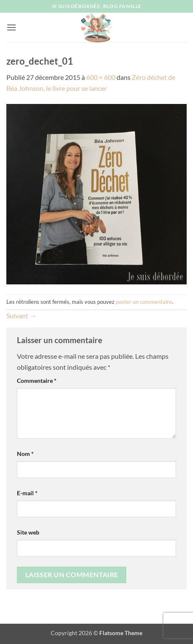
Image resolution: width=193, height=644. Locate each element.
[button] (11, 27)
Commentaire (37, 381)
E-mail (27, 493)
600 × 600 (101, 77)
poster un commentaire (144, 302)
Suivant (21, 315)
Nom (25, 454)
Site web (28, 532)
